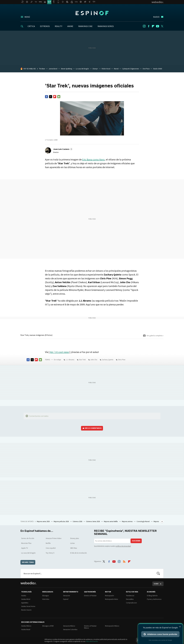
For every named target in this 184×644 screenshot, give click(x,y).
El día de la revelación (79, 553)
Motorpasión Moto (112, 599)
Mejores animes (127, 521)
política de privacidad (123, 546)
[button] (63, 149)
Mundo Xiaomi (26, 610)
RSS (124, 561)
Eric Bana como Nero (93, 159)
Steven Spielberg (67, 69)
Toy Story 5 (50, 553)
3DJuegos (45, 596)
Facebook (149, 26)
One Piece (146, 69)
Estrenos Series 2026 (93, 521)
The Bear (42, 69)
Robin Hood (106, 69)
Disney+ (95, 69)
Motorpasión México (112, 626)
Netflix (48, 543)
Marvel (116, 69)
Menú (27, 17)
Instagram (144, 26)
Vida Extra (46, 599)
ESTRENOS (45, 26)
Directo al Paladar (90, 596)
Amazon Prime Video (54, 538)
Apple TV (25, 548)
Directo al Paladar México (90, 627)
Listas (73, 543)
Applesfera (25, 603)
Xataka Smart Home (28, 606)
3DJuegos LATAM (48, 626)
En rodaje (57, 360)
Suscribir (136, 541)
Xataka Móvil (26, 599)
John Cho (94, 360)
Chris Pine (122, 360)
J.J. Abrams (70, 360)
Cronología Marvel (143, 521)
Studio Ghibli (158, 69)
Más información (92, 641)
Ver (93, 428)
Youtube (158, 26)
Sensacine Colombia (70, 629)
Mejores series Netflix (111, 521)
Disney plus (75, 538)
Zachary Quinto (108, 360)
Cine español (51, 548)
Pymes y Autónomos (154, 599)
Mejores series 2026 (43, 521)
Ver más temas (28, 562)
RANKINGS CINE (85, 26)
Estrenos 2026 (78, 521)
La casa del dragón (82, 69)
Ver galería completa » (155, 336)
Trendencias (130, 596)
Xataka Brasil (26, 629)
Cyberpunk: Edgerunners (131, 69)
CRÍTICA (31, 26)
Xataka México (26, 626)
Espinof (92, 13)
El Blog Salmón (152, 596)
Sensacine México (69, 626)
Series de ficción (28, 538)
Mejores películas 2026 (61, 521)
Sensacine (67, 596)
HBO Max (74, 548)
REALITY (59, 26)
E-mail (59, 97)
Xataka (24, 596)
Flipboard (153, 26)
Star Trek (82, 360)
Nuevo (156, 17)
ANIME (70, 26)
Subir (156, 584)
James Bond (53, 69)
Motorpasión (110, 596)
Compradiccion (131, 603)
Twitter (162, 26)
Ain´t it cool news (59, 352)
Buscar (158, 573)
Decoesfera (130, 599)
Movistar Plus (26, 543)
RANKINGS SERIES (106, 26)
